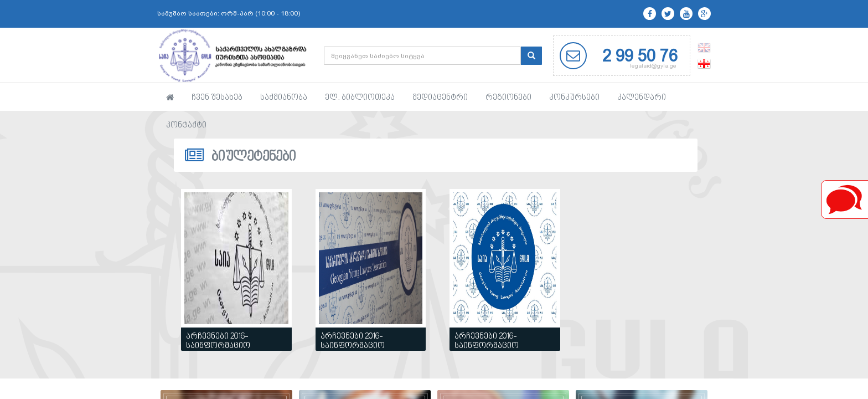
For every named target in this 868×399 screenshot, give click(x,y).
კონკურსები (574, 98)
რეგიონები (508, 98)
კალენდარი (642, 98)
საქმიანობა (284, 98)
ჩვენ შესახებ (217, 98)
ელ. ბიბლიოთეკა (360, 98)
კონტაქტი (186, 126)
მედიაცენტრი (440, 98)
